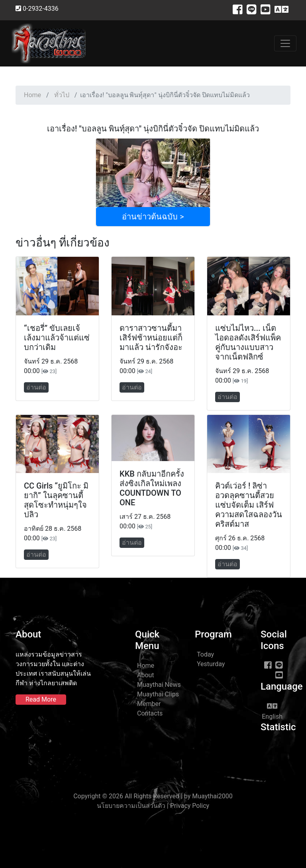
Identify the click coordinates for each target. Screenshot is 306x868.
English (272, 711)
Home (32, 95)
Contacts (150, 713)
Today (205, 654)
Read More (41, 699)
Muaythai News (159, 685)
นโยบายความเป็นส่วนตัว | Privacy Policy (153, 806)
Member (149, 704)
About (146, 675)
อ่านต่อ (36, 387)
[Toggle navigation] (285, 43)
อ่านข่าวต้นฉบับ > (153, 217)
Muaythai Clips (158, 694)
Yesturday (211, 664)
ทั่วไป (62, 95)
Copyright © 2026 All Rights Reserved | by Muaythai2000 (153, 796)
